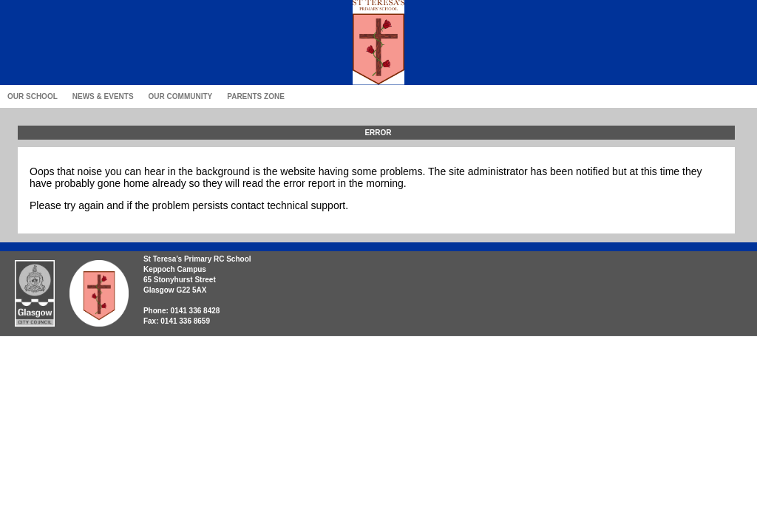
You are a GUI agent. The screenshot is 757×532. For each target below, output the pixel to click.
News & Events (103, 96)
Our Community (181, 96)
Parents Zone (256, 96)
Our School (33, 96)
